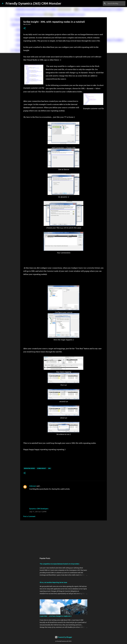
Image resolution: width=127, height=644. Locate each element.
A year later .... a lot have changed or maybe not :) (56, 616)
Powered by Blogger (63, 637)
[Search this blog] (115, 3)
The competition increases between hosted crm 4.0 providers (59, 564)
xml (49, 468)
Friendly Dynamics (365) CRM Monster (33, 3)
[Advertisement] (63, 537)
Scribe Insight (42, 468)
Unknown (33, 486)
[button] (25, 28)
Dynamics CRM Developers (39, 509)
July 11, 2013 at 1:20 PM (38, 512)
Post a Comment (29, 516)
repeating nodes (29, 468)
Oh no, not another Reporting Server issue (53, 582)
